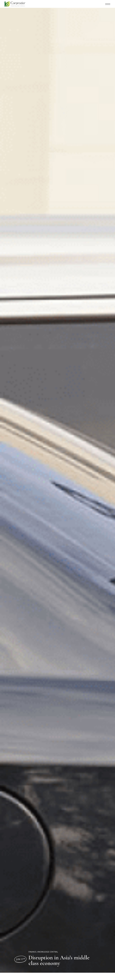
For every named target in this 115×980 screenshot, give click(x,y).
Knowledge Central (48, 952)
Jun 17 (21, 959)
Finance (33, 952)
